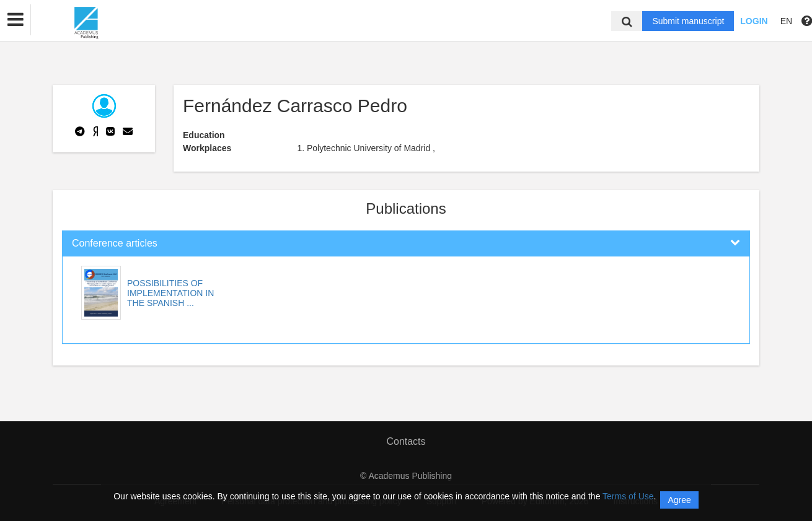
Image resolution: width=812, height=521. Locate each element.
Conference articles (115, 243)
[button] (15, 20)
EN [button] (786, 21)
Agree (679, 500)
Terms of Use (628, 496)
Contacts (406, 441)
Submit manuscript (688, 21)
